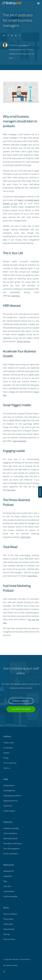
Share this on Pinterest (16, 35)
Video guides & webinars (12, 796)
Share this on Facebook (8, 35)
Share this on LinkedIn (12, 35)
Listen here (15, 296)
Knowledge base (9, 790)
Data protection (9, 929)
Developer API (9, 871)
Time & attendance (10, 833)
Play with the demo (21, 709)
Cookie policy (8, 924)
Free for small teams (11, 854)
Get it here (11, 490)
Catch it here (25, 537)
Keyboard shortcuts (10, 801)
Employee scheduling (11, 828)
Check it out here (24, 341)
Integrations (8, 876)
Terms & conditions (10, 914)
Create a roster (21, 701)
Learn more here (20, 441)
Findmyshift (7, 953)
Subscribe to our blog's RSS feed (20, 35)
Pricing (6, 758)
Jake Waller (23, 45)
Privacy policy (8, 919)
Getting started (9, 785)
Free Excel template (10, 896)
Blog (5, 881)
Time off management (11, 849)
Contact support (9, 811)
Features (6, 753)
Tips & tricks (8, 806)
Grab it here (32, 576)
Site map (6, 934)
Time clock (7, 886)
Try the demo (8, 748)
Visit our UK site (9, 939)
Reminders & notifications (13, 843)
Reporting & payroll (10, 838)
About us (7, 768)
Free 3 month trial (10, 763)
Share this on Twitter (4, 35)
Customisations (9, 891)
